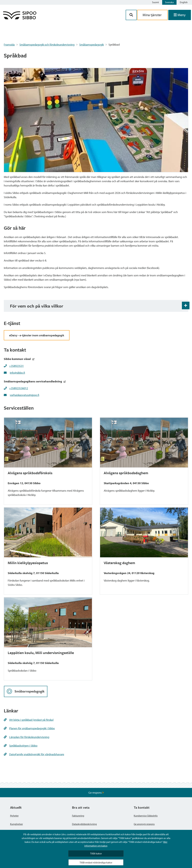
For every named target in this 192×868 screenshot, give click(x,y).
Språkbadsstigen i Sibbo (21, 746)
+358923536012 (19, 388)
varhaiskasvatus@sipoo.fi (24, 395)
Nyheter (14, 816)
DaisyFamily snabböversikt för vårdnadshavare (34, 754)
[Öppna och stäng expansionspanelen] (186, 305)
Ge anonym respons (144, 824)
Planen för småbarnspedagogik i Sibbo (29, 728)
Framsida (9, 45)
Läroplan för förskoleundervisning (27, 737)
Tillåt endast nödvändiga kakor (96, 862)
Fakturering (78, 816)
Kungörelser (16, 824)
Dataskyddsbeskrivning (84, 824)
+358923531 (16, 366)
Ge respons (96, 793)
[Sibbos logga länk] (20, 18)
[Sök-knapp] (131, 15)
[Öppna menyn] (180, 15)
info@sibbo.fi (17, 373)
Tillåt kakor (96, 853)
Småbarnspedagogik (91, 45)
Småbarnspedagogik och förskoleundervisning (47, 45)
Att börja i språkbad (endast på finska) (29, 720)
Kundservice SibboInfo (146, 816)
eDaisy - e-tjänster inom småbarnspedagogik (37, 335)
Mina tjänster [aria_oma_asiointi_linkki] (152, 15)
